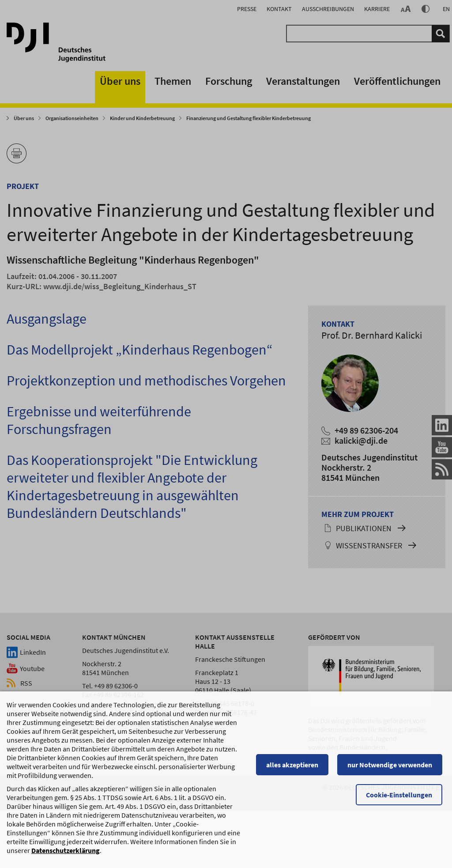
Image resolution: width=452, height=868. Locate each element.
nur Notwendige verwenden (393, 766)
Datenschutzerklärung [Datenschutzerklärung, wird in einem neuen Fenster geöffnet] (66, 851)
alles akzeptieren (295, 766)
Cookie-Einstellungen (402, 796)
